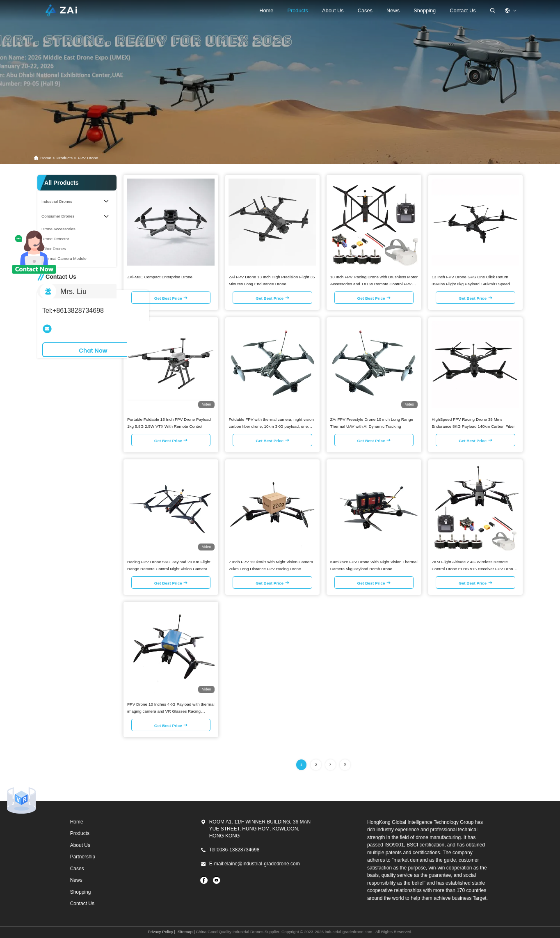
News (393, 10)
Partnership (83, 857)
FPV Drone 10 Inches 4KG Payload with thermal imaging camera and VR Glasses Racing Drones (171, 711)
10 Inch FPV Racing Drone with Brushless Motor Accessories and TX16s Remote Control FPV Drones (374, 284)
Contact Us (463, 10)
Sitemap (185, 932)
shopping (425, 10)
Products (297, 10)
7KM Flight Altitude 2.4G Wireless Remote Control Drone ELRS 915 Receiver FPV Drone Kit (473, 569)
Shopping (81, 892)
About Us (333, 10)
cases (365, 10)
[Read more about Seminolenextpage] (331, 765)
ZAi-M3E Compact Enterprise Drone (160, 277)
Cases (77, 869)
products (65, 158)
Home (266, 10)
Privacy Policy (160, 932)
